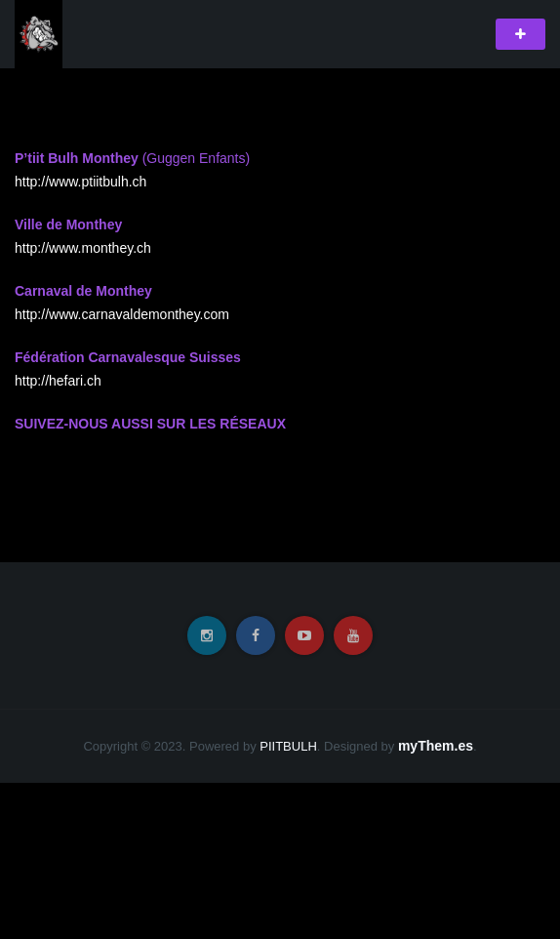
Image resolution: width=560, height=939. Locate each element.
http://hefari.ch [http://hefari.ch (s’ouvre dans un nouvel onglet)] (58, 381)
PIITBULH (288, 746)
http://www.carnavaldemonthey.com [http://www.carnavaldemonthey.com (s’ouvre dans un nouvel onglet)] (122, 314)
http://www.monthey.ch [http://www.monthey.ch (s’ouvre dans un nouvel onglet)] (83, 248)
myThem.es (436, 746)
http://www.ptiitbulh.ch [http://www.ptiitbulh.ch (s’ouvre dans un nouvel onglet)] (80, 182)
